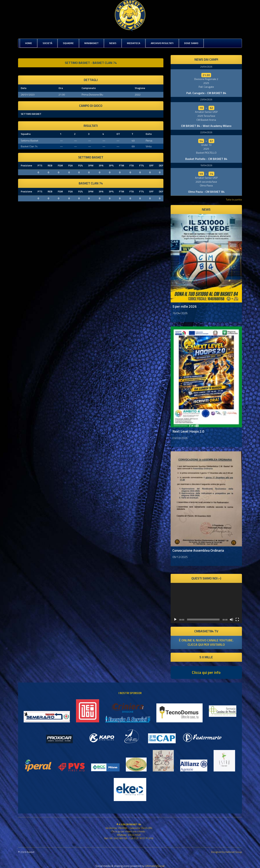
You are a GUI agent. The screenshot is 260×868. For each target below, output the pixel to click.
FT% (141, 165)
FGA (71, 165)
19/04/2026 (206, 165)
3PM (91, 165)
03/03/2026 (180, 438)
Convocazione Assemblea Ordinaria (198, 550)
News (113, 43)
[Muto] (231, 620)
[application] (206, 603)
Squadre (68, 43)
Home (29, 43)
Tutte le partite (234, 199)
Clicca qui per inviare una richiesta (128, 831)
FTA (132, 165)
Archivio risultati (162, 43)
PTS (40, 165)
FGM (60, 165)
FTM (122, 165)
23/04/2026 (206, 99)
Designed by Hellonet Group (227, 852)
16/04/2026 (180, 313)
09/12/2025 (180, 557)
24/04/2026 (206, 67)
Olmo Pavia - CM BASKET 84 (206, 192)
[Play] (175, 620)
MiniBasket (91, 43)
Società (47, 43)
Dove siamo (191, 43)
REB (50, 165)
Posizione (26, 165)
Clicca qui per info (206, 672)
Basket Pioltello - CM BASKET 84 (206, 159)
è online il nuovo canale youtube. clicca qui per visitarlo (206, 642)
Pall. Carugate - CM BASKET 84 (206, 93)
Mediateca (134, 43)
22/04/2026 (206, 132)
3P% (111, 165)
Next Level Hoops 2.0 (188, 431)
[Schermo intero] (237, 620)
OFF (151, 165)
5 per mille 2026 (185, 306)
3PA (101, 165)
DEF (161, 165)
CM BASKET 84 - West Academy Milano (206, 126)
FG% (80, 165)
